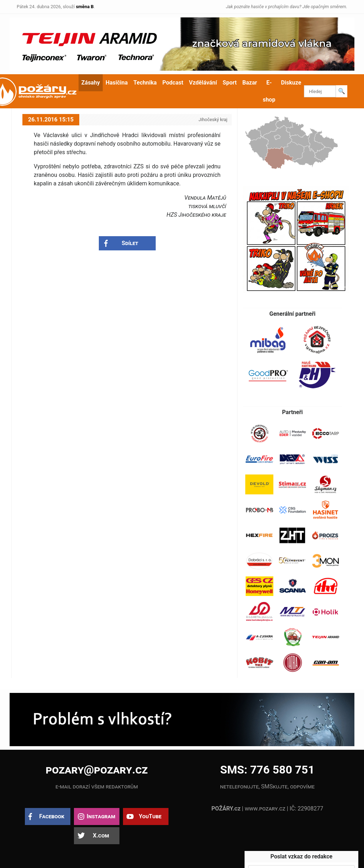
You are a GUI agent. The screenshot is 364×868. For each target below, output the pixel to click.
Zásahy (91, 83)
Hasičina (117, 83)
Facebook (52, 816)
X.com (101, 836)
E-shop (269, 91)
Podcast (173, 83)
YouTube (150, 816)
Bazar (250, 83)
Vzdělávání (203, 83)
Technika (145, 83)
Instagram (101, 816)
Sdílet (130, 243)
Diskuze (291, 83)
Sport (230, 83)
